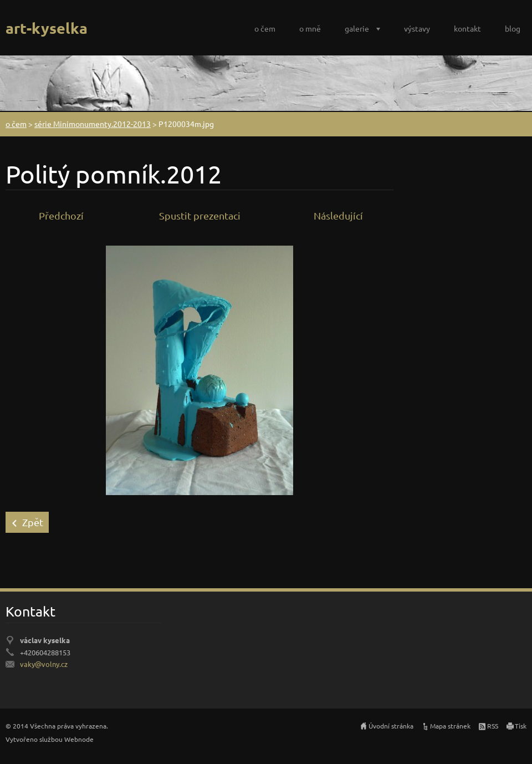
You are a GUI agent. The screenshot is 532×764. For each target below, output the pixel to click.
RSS (493, 726)
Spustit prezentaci (200, 215)
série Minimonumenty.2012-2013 (93, 124)
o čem (265, 28)
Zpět (33, 522)
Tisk (521, 726)
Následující (338, 215)
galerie (357, 28)
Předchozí (61, 215)
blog (513, 28)
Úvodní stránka (391, 726)
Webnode (79, 739)
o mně (310, 28)
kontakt (467, 28)
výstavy (417, 28)
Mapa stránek (450, 726)
